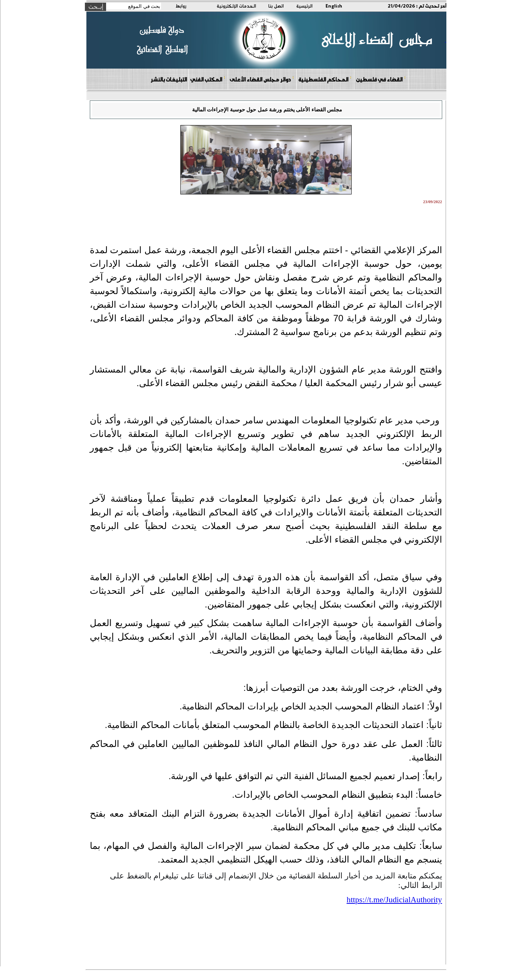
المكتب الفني (208, 79)
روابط (181, 6)
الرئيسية (304, 6)
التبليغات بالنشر (169, 79)
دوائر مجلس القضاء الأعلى (262, 79)
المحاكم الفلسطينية (325, 79)
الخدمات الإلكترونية (236, 6)
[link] (394, 900)
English (334, 6)
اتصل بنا (276, 6)
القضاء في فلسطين (381, 79)
